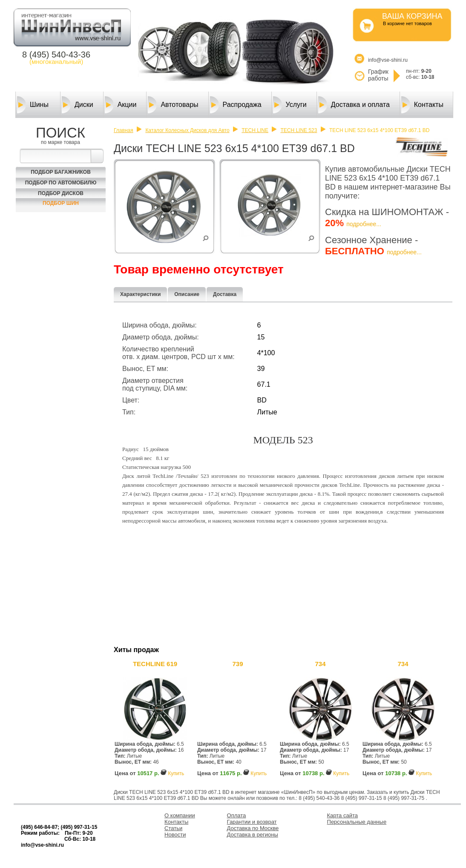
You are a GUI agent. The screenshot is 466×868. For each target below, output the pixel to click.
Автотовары (173, 105)
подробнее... (364, 224)
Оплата (237, 815)
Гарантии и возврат (252, 822)
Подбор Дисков (61, 193)
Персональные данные (357, 822)
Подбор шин (61, 203)
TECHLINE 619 (155, 664)
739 (237, 664)
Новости (175, 835)
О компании (180, 815)
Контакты (422, 105)
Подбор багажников (61, 172)
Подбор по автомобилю (61, 183)
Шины (33, 105)
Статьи (173, 828)
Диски (78, 105)
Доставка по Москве (253, 828)
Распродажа (236, 105)
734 (320, 664)
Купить (176, 773)
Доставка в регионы (253, 835)
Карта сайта (342, 815)
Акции (121, 105)
